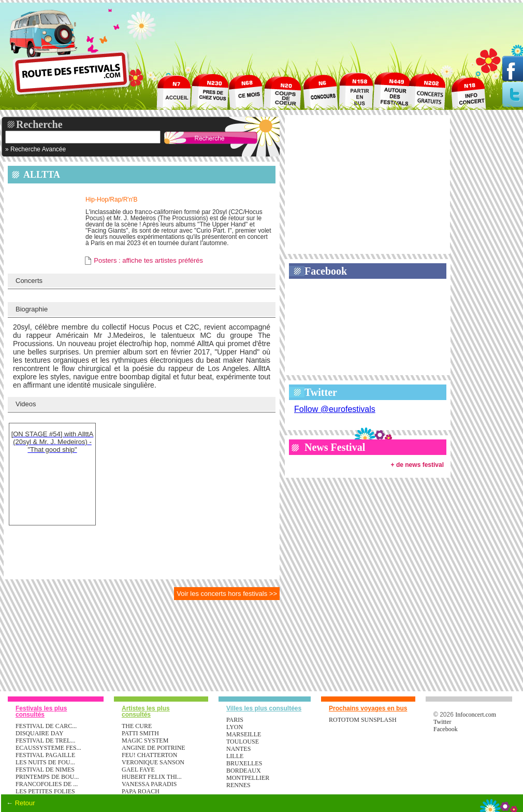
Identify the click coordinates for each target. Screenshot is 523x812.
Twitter (321, 392)
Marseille (244, 734)
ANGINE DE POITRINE (154, 748)
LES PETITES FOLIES (45, 791)
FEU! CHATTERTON (149, 755)
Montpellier (248, 778)
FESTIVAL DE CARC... (46, 726)
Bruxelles (244, 763)
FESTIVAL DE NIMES (45, 770)
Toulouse (243, 742)
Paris (235, 720)
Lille (235, 756)
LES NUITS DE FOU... (45, 762)
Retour (25, 803)
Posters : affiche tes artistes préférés (148, 260)
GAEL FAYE (138, 770)
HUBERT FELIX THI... (152, 777)
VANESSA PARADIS (149, 784)
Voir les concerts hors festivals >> (227, 594)
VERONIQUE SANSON (153, 762)
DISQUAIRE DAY (40, 733)
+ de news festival (417, 465)
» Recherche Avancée (35, 149)
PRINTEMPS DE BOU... (47, 777)
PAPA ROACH (141, 791)
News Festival (335, 447)
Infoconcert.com (476, 715)
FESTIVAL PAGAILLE (45, 755)
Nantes (238, 749)
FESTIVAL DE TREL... (45, 740)
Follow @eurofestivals (335, 409)
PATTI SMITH (140, 733)
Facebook (326, 271)
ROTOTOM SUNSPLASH (363, 720)
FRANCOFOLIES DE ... (47, 784)
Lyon (235, 727)
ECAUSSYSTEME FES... (48, 748)
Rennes (238, 785)
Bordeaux (244, 771)
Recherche (39, 124)
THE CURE (137, 726)
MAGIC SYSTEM (145, 740)
